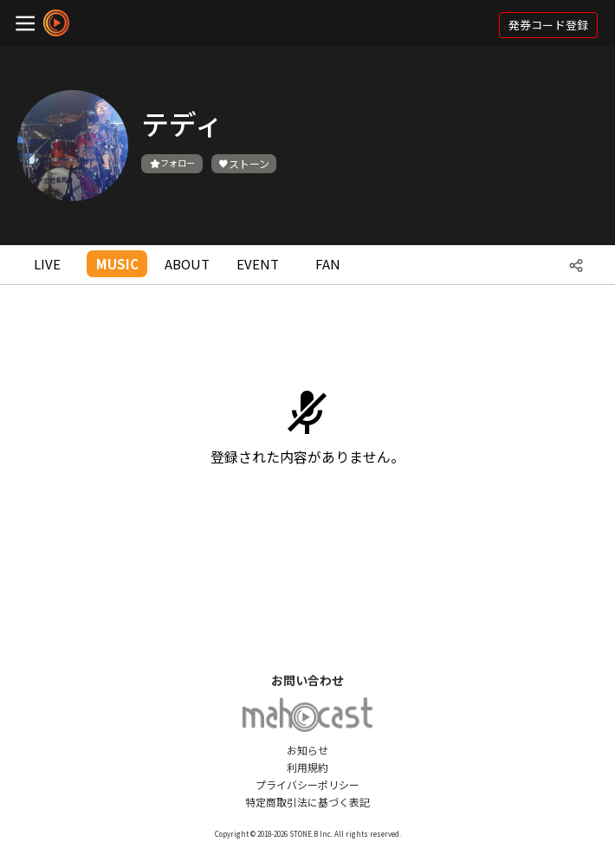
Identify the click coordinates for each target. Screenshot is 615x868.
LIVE (47, 264)
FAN (328, 264)
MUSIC (117, 264)
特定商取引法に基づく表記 (307, 802)
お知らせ (307, 750)
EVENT (258, 264)
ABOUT (187, 264)
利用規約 (307, 767)
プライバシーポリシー (307, 784)
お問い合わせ (307, 680)
